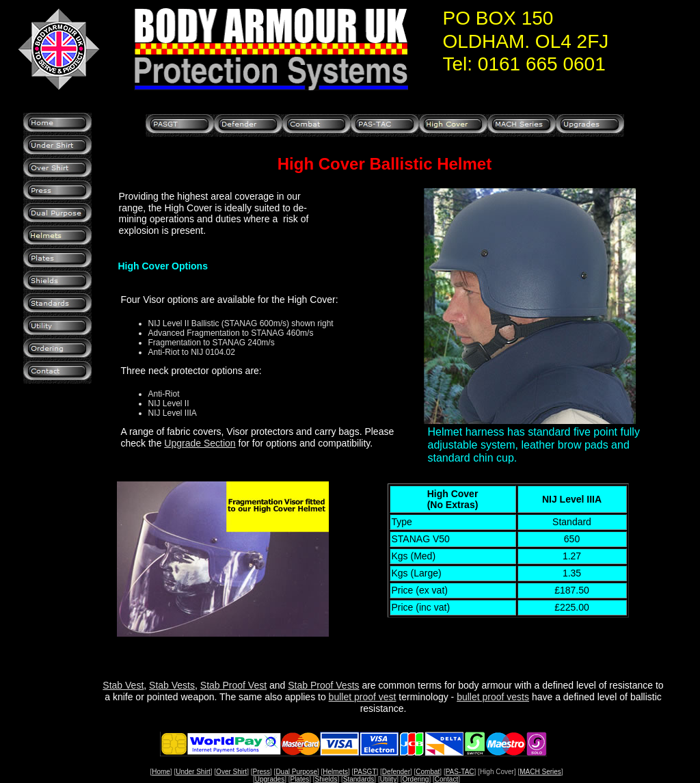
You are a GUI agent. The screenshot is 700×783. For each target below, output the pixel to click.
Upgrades (270, 779)
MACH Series (540, 772)
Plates (299, 779)
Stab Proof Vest (233, 685)
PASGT (365, 772)
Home (161, 772)
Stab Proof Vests (323, 685)
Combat (428, 772)
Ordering (416, 779)
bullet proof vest (363, 697)
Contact (446, 779)
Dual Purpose (296, 772)
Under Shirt (193, 772)
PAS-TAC (460, 772)
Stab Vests (172, 685)
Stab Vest (123, 685)
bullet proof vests (493, 697)
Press (261, 772)
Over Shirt (231, 772)
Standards (359, 779)
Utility (388, 779)
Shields (326, 779)
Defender (396, 772)
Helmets (335, 772)
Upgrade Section (200, 443)
